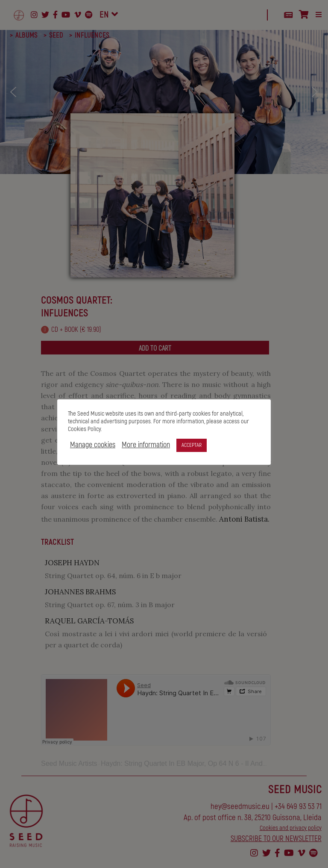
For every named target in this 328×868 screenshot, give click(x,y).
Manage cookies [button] (93, 445)
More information (146, 445)
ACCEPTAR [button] (192, 445)
